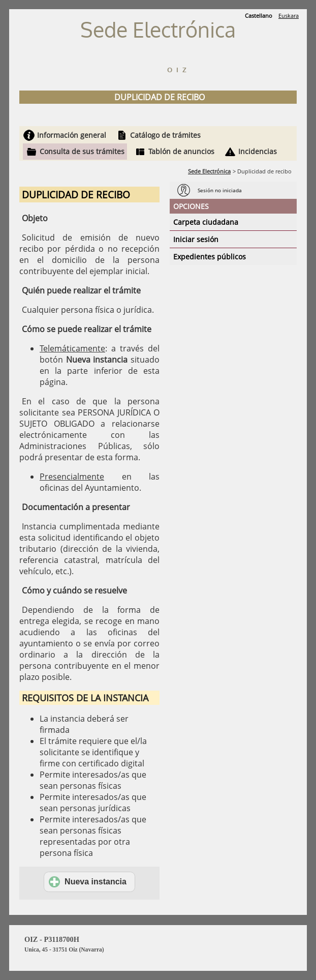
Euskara (289, 16)
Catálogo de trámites (165, 135)
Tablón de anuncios (181, 151)
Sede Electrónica (209, 171)
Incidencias (258, 151)
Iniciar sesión (196, 239)
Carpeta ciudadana (206, 222)
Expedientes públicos (210, 257)
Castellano (259, 16)
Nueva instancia (88, 882)
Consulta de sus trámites (82, 151)
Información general (72, 135)
